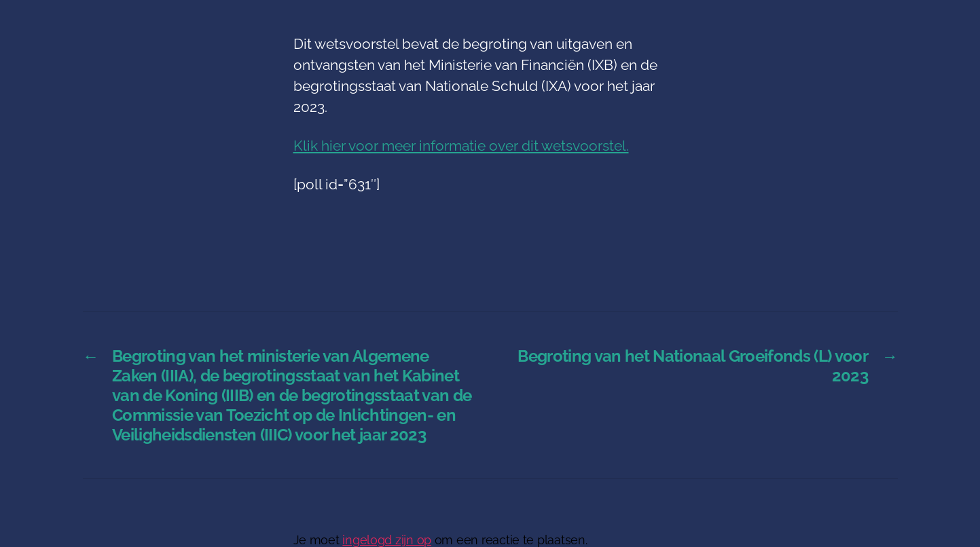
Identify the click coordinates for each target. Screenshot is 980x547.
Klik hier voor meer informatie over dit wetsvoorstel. (461, 146)
